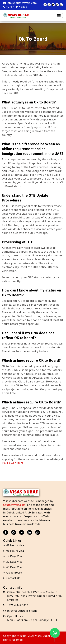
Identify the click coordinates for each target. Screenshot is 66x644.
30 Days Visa (13, 562)
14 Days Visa (13, 556)
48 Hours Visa (14, 545)
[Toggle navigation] (59, 15)
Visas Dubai (42, 636)
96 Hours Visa (14, 551)
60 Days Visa (13, 567)
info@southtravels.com (20, 3)
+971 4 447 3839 (15, 7)
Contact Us (12, 578)
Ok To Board (13, 573)
